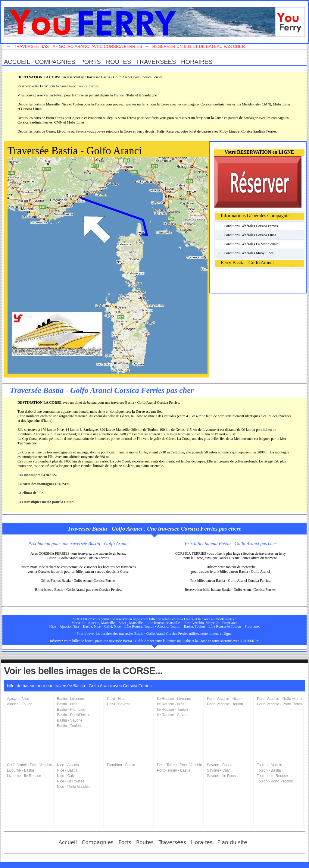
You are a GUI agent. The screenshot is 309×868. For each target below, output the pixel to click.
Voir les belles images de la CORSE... (83, 671)
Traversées (174, 842)
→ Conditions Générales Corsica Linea (245, 235)
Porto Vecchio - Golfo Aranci (279, 699)
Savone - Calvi (219, 770)
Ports (92, 62)
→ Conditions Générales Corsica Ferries (246, 226)
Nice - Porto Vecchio (73, 787)
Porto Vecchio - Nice (223, 699)
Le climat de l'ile (30, 493)
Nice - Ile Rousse (71, 781)
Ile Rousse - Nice (171, 704)
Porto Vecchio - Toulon (225, 704)
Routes (120, 62)
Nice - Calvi (66, 776)
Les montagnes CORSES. (37, 475)
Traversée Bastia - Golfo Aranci (75, 151)
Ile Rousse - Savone (173, 715)
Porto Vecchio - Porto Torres (279, 704)
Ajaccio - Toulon (20, 704)
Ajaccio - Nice (18, 699)
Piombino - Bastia (121, 765)
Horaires (198, 62)
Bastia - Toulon (69, 726)
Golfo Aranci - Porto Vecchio (30, 765)
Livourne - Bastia (20, 770)
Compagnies (57, 62)
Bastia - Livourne (70, 699)
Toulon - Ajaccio (270, 765)
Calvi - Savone (119, 704)
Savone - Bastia (220, 765)
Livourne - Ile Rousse (24, 776)
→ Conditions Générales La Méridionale (247, 244)
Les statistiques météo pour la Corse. (46, 502)
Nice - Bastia (67, 770)
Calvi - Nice (116, 699)
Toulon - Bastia (269, 770)
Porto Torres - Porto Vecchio (179, 765)
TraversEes (158, 62)
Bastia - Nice (67, 704)
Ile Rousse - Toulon (172, 710)
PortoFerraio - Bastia (174, 770)
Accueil (19, 62)
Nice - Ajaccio (68, 765)
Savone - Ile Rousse (223, 776)
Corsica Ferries (87, 86)
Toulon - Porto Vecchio (275, 781)
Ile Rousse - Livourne (174, 699)
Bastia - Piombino (71, 710)
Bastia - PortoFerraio (74, 715)
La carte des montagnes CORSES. (44, 484)
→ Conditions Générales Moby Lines (244, 253)
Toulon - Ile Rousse (272, 776)
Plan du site (234, 842)
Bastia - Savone (70, 720)
